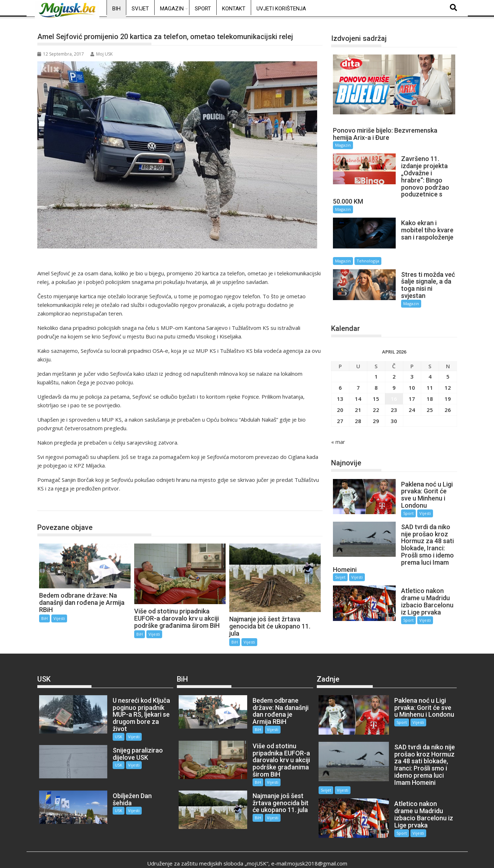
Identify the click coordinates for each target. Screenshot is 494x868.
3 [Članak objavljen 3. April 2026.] (412, 348)
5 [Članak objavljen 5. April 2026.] (448, 348)
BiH (116, 9)
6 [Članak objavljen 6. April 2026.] (340, 360)
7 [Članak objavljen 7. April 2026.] (358, 360)
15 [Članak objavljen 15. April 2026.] (376, 371)
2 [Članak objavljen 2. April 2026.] (394, 348)
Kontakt (234, 9)
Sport (203, 9)
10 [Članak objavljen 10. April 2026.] (412, 360)
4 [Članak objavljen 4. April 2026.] (430, 348)
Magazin (172, 9)
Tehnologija (426, 238)
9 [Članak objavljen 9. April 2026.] (394, 360)
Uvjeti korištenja (281, 9)
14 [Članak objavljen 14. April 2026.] (358, 371)
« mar (338, 414)
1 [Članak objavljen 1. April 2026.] (376, 348)
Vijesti (59, 618)
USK (107, 729)
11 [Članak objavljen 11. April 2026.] (430, 360)
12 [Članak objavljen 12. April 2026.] (448, 360)
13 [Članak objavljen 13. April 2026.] (340, 371)
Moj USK (102, 54)
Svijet (140, 9)
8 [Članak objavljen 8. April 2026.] (376, 360)
